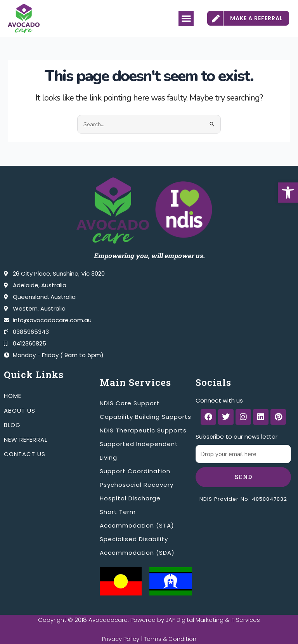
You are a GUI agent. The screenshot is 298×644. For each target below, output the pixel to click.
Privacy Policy (120, 639)
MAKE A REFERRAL (256, 18)
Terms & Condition (170, 639)
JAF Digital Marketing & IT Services (213, 620)
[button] (288, 193)
